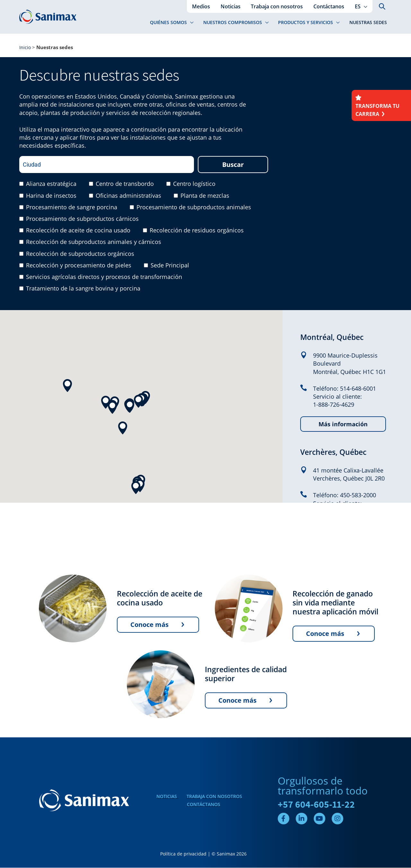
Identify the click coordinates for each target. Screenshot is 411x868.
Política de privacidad (183, 854)
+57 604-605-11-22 (317, 805)
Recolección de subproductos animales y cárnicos (94, 242)
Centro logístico (194, 184)
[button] (361, 6)
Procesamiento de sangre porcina (72, 208)
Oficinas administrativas (128, 196)
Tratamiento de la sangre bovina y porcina (83, 289)
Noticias (167, 797)
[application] (364, 6)
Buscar (233, 165)
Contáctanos (204, 805)
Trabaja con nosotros (214, 797)
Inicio (25, 48)
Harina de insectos (51, 196)
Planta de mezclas (205, 196)
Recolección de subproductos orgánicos (80, 254)
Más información (343, 425)
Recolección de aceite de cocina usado (78, 231)
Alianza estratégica (51, 184)
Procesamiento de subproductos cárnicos (82, 219)
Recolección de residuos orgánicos (197, 231)
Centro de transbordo (125, 184)
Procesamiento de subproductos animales (194, 208)
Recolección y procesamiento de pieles (79, 266)
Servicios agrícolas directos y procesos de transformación (104, 277)
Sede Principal (170, 266)
